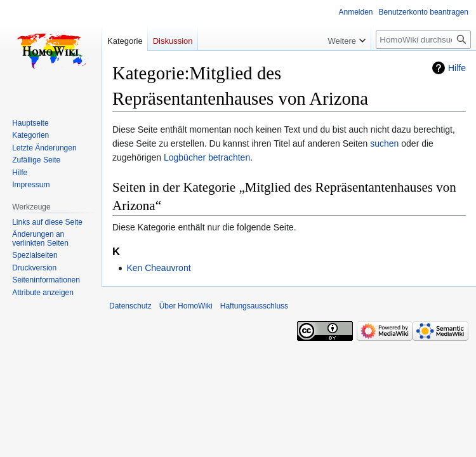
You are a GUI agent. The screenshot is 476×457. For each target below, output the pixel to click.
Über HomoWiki (186, 306)
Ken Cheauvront (158, 268)
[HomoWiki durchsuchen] (423, 40)
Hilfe (457, 68)
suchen (384, 143)
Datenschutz (130, 306)
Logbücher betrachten (207, 157)
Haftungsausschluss (254, 306)
